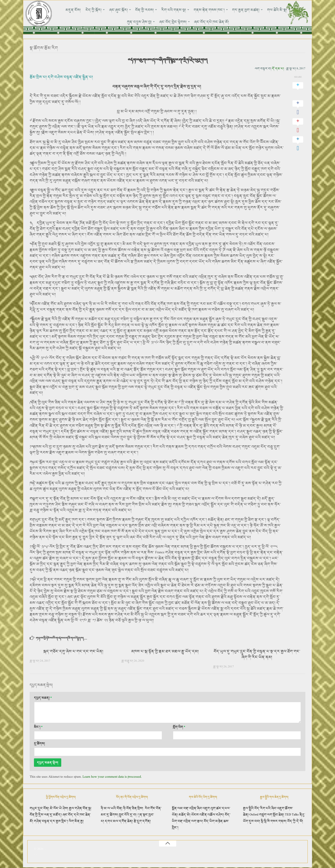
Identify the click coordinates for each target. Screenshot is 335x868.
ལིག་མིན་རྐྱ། (76, 821)
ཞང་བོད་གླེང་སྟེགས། (158, 22)
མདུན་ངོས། (61, 10)
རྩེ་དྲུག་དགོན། (143, 821)
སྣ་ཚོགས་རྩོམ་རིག (45, 48)
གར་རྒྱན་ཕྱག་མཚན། (228, 10)
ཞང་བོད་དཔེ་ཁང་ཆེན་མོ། (195, 22)
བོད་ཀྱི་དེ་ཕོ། (295, 821)
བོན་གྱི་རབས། (129, 10)
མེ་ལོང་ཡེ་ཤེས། (59, 808)
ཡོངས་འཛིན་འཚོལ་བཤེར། (208, 815)
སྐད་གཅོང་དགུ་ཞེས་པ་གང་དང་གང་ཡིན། (73, 652)
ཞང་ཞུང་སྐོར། (104, 10)
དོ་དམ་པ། (278, 69)
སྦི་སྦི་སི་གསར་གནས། (274, 821)
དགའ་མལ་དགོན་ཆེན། (119, 821)
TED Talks (292, 815)
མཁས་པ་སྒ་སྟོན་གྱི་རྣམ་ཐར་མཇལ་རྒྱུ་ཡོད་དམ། (165, 652)
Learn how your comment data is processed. (112, 777)
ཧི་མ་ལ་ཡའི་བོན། (112, 808)
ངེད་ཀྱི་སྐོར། (80, 10)
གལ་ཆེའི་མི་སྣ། (258, 10)
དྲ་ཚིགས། (39, 744)
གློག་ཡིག (179, 727)
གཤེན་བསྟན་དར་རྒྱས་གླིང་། (51, 821)
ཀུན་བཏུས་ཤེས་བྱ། (287, 10)
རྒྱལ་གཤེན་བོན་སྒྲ (80, 808)
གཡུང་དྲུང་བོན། (39, 808)
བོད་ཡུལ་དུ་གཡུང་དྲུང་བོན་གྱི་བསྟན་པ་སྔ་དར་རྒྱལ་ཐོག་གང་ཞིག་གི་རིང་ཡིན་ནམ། (257, 654)
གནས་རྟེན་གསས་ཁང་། (192, 10)
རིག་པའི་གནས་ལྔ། (158, 10)
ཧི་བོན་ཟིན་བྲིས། (133, 808)
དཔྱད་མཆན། (43, 698)
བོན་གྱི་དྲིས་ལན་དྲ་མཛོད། (46, 815)
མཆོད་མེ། (184, 815)
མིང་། (38, 727)
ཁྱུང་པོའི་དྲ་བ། (128, 815)
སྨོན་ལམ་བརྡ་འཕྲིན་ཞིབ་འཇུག (191, 808)
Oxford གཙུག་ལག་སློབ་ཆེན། (267, 815)
